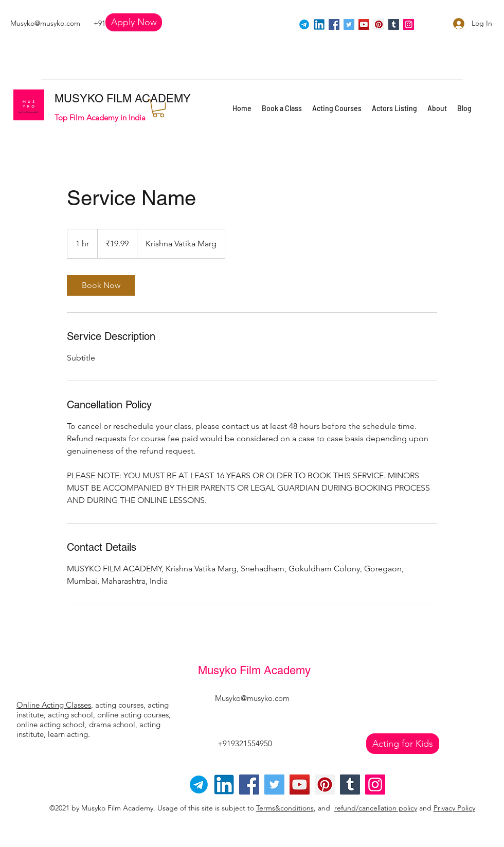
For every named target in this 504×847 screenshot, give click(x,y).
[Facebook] (334, 24)
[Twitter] (349, 24)
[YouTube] (364, 24)
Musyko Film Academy (254, 670)
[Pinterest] (379, 24)
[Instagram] (409, 24)
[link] (101, 285)
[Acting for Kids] (403, 744)
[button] (134, 22)
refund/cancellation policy (376, 808)
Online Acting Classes (54, 705)
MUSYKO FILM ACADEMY (123, 98)
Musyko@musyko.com (45, 23)
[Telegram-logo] (199, 785)
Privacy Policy (454, 808)
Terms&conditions (285, 808)
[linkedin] (319, 24)
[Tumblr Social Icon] (394, 24)
